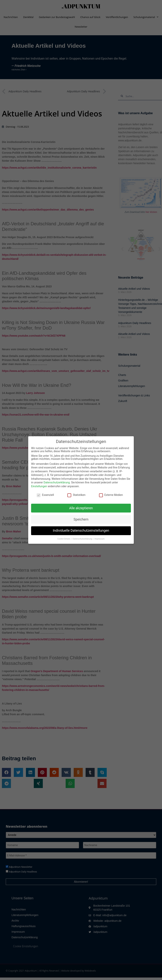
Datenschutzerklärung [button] (83, 539)
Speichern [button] (81, 519)
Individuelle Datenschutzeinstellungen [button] (81, 531)
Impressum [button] (100, 539)
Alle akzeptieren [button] (81, 508)
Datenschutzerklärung (57, 482)
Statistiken (76, 495)
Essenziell (45, 495)
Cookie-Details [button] (64, 539)
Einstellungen (39, 486)
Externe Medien (111, 495)
